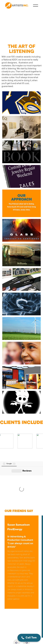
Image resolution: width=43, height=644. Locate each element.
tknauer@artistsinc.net (20, 598)
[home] (17, 6)
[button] (34, 638)
